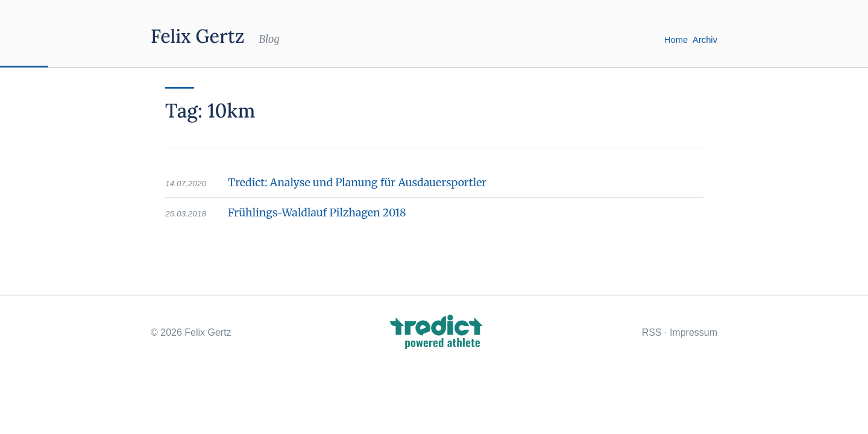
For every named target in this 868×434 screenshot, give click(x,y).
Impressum (693, 332)
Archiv (705, 40)
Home (676, 40)
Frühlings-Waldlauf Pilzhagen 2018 (317, 213)
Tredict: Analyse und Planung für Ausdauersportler (357, 183)
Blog (269, 39)
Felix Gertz (197, 36)
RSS (652, 332)
